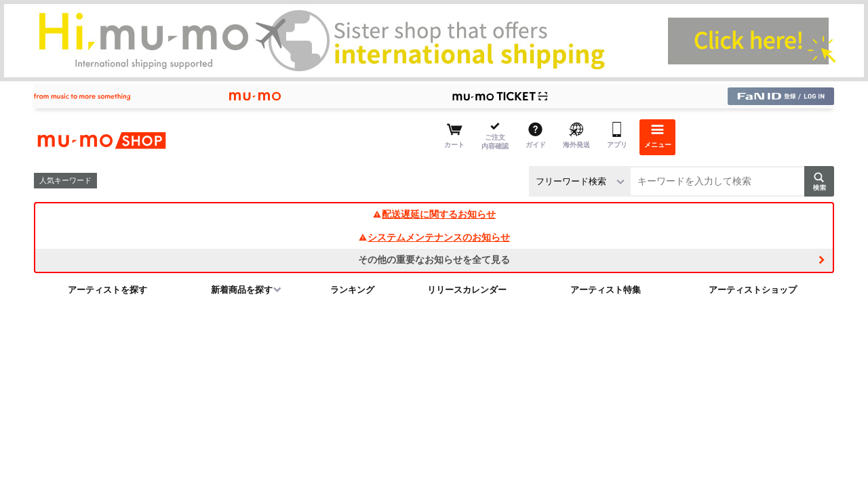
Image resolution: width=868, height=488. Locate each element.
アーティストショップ (753, 290)
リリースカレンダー (467, 290)
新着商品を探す (242, 290)
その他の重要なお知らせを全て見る (434, 260)
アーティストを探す (107, 290)
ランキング (352, 290)
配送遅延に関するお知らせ (434, 214)
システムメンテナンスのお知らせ (434, 237)
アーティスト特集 (606, 290)
